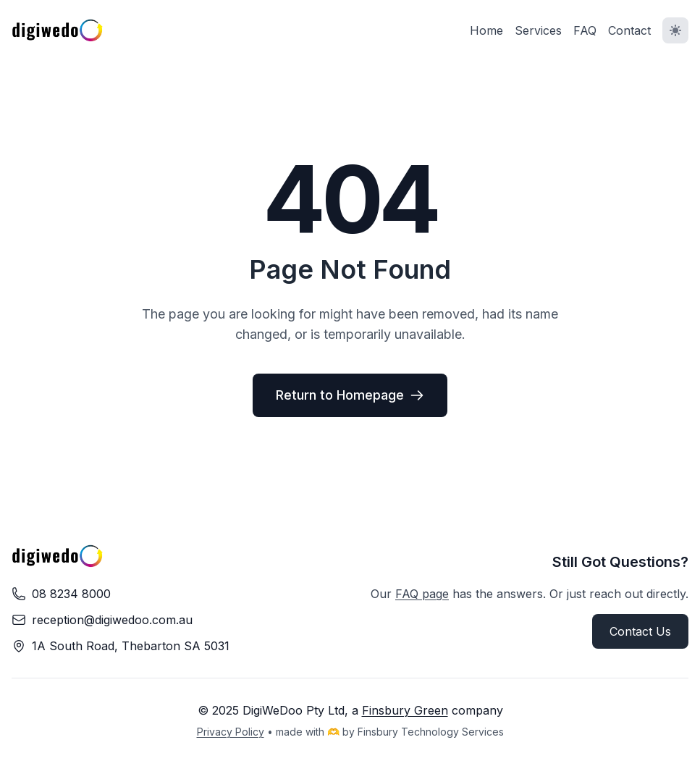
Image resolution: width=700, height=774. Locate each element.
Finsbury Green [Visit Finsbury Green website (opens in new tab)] (405, 710)
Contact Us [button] (640, 631)
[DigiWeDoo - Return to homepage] (58, 30)
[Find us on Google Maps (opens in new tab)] (131, 646)
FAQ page (422, 594)
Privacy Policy (231, 732)
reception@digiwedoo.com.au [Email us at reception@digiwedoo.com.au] (112, 620)
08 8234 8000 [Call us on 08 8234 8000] (71, 594)
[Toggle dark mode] (675, 30)
